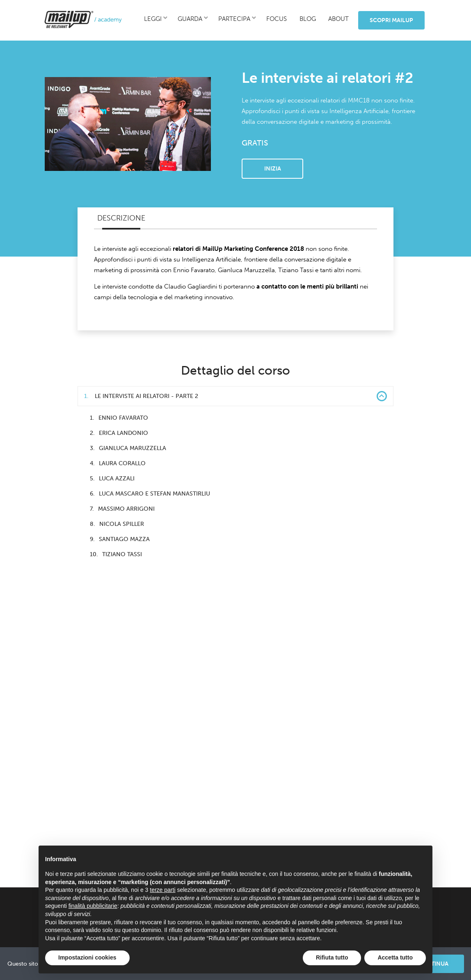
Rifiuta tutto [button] (332, 957)
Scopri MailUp (391, 20)
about (338, 19)
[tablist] (235, 218)
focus (277, 19)
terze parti (162, 890)
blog (308, 19)
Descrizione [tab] (121, 218)
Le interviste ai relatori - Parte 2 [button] (235, 396)
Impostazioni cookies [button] (87, 957)
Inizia (273, 169)
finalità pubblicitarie (93, 906)
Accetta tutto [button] (395, 957)
